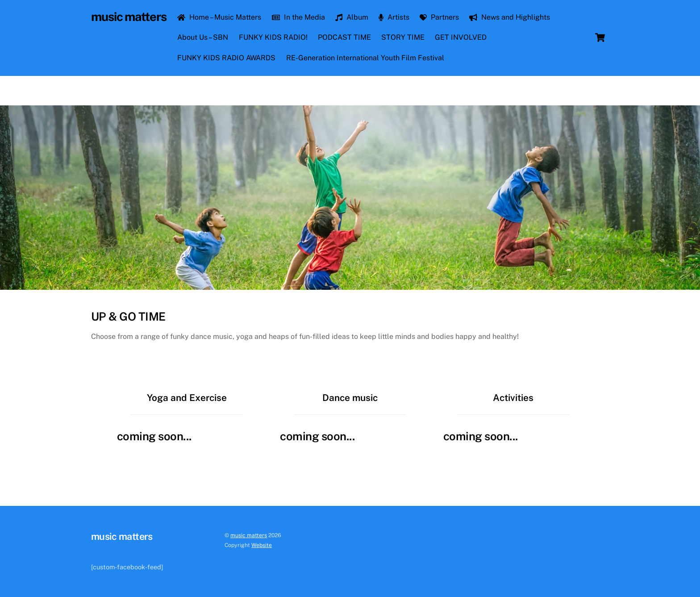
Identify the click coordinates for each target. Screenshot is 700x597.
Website (262, 545)
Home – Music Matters (219, 17)
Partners (439, 17)
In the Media (298, 17)
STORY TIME (403, 37)
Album (352, 17)
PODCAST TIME (344, 37)
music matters (249, 535)
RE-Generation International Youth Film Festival (365, 58)
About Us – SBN (203, 37)
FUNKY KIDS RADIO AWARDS (226, 58)
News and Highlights (510, 17)
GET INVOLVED (461, 37)
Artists (394, 17)
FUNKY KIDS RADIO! (273, 37)
